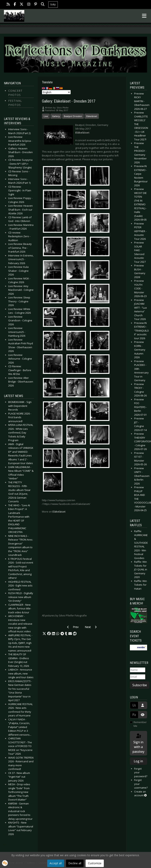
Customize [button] (95, 863)
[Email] (138, 677)
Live (46, 116)
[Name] (138, 670)
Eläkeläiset (92, 116)
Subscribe (140, 685)
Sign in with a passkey (138, 743)
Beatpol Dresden (73, 116)
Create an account (140, 793)
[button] (44, 634)
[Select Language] (56, 92)
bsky (53, 4)
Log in (138, 761)
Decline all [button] (75, 863)
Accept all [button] (56, 863)
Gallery (56, 116)
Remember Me (140, 724)
